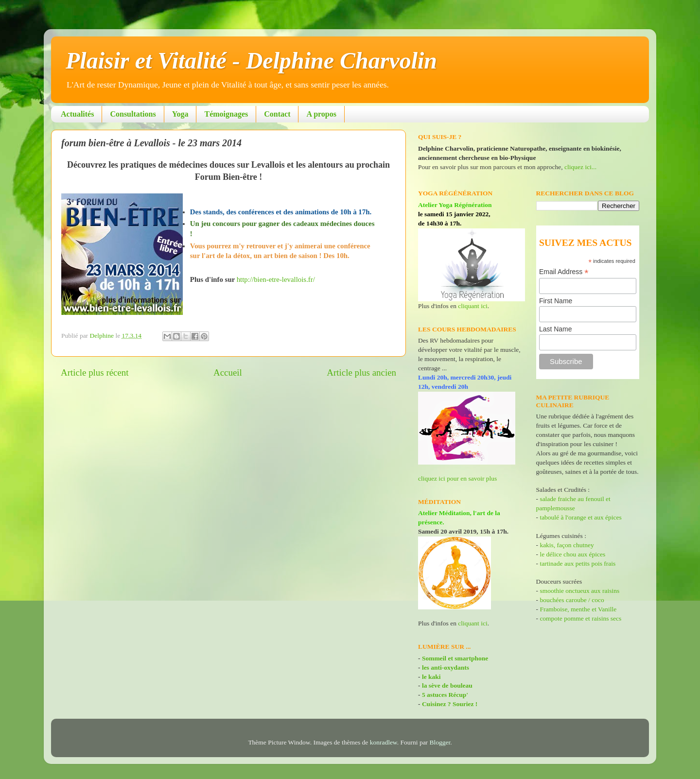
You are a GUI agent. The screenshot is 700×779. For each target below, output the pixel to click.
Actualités (77, 114)
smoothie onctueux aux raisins (579, 591)
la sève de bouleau (447, 685)
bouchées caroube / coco (572, 600)
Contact (277, 114)
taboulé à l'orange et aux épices (580, 517)
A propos (321, 114)
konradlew (384, 742)
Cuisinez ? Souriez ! (450, 704)
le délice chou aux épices (572, 554)
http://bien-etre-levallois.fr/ (276, 279)
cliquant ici (472, 306)
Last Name (556, 329)
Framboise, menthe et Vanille (578, 609)
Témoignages (226, 114)
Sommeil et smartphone (455, 658)
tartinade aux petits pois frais (577, 563)
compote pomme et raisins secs (580, 618)
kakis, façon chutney (567, 545)
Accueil (228, 372)
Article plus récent (95, 372)
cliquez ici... (580, 167)
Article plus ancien (361, 372)
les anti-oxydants (446, 667)
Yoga (180, 114)
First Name (556, 301)
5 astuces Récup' (445, 695)
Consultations (133, 114)
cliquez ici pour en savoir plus (457, 478)
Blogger (440, 742)
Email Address (564, 272)
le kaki (431, 677)
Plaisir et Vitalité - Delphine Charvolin (251, 61)
